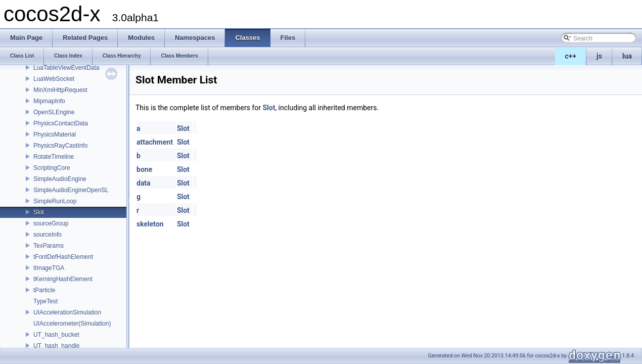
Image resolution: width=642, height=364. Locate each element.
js (599, 56)
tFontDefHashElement (63, 257)
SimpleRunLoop (55, 201)
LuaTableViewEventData (66, 68)
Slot (39, 212)
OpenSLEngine (54, 112)
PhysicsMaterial (55, 134)
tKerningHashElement (63, 279)
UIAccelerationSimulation (67, 312)
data (144, 183)
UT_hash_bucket (56, 335)
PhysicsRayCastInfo (60, 146)
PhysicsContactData (61, 123)
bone (144, 169)
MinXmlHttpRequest (60, 90)
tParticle (44, 290)
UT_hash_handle (56, 346)
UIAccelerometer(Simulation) (72, 324)
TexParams (49, 246)
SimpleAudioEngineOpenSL (71, 190)
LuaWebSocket (54, 79)
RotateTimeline (54, 157)
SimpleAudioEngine (60, 179)
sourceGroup (51, 223)
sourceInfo (48, 235)
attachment (155, 142)
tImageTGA (49, 268)
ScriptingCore (52, 168)
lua (627, 56)
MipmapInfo (49, 101)
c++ (571, 56)
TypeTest (45, 301)
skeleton (150, 224)
